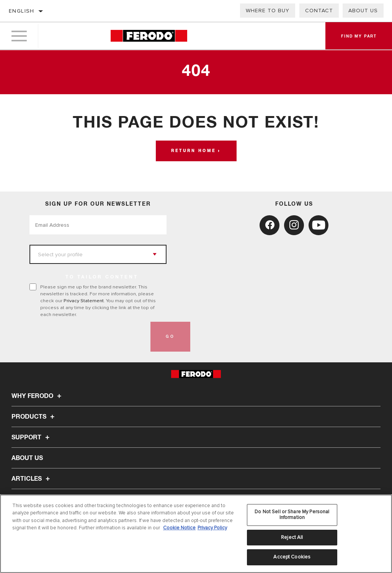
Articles (32, 479)
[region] (196, 534)
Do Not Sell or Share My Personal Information (292, 515)
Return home (194, 151)
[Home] (149, 36)
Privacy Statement (84, 301)
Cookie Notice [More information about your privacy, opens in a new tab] (179, 528)
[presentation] (88, 337)
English (22, 11)
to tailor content (102, 277)
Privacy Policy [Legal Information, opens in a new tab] (212, 528)
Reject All (292, 537)
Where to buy (268, 11)
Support (32, 437)
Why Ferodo (38, 396)
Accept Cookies (292, 557)
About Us (363, 11)
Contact (319, 11)
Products (34, 417)
